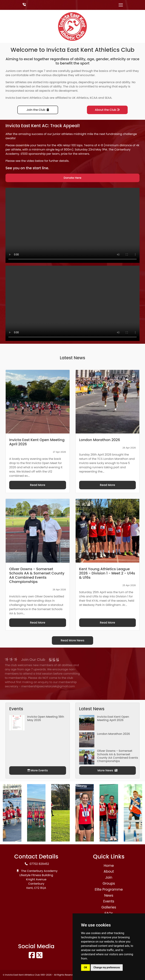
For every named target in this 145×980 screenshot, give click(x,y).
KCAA (94, 98)
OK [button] (86, 967)
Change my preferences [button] (107, 967)
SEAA (108, 98)
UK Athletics (80, 98)
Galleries (109, 907)
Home (109, 866)
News (109, 895)
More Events (38, 770)
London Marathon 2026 (113, 734)
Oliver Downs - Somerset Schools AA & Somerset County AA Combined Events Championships (117, 756)
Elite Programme (109, 889)
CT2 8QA (40, 888)
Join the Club (38, 110)
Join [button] (109, 877)
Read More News (73, 640)
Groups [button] (109, 883)
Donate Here (73, 178)
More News (107, 770)
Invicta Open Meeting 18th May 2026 (46, 718)
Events (109, 901)
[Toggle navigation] (121, 5)
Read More (38, 485)
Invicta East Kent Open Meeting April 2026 (113, 718)
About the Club (107, 110)
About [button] (109, 871)
